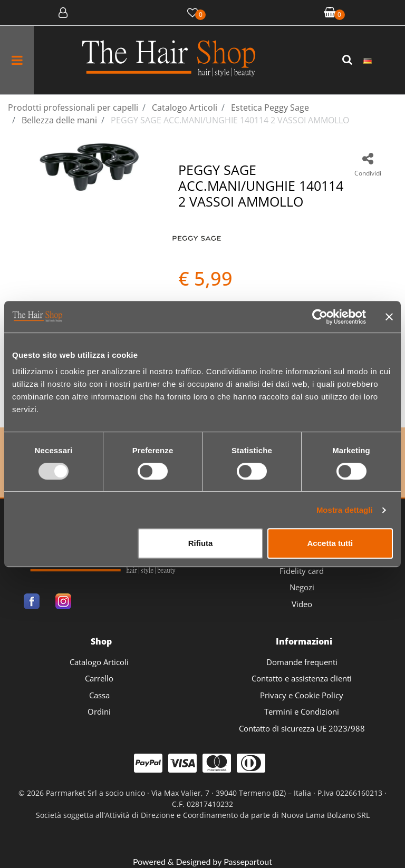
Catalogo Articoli (99, 662)
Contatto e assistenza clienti (302, 678)
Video (302, 604)
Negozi (302, 587)
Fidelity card (302, 571)
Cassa (99, 695)
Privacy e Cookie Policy (302, 695)
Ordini (99, 711)
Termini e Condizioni (302, 711)
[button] (349, 60)
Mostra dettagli (345, 510)
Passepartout (248, 861)
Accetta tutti (330, 543)
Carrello (99, 678)
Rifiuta (201, 543)
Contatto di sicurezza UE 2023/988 (302, 728)
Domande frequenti (302, 662)
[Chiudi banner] (389, 317)
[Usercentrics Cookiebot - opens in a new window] (320, 317)
